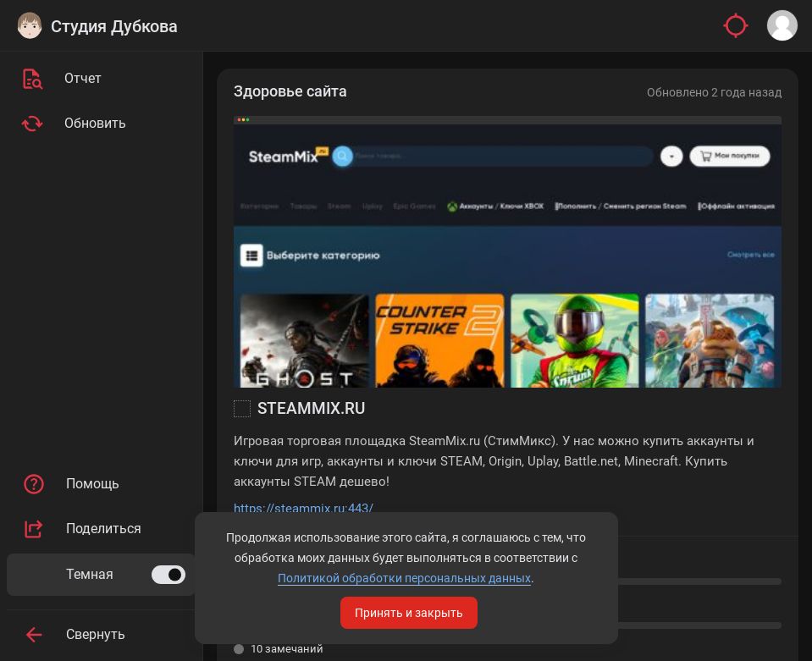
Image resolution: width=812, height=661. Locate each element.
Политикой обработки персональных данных (404, 578)
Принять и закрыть (409, 613)
